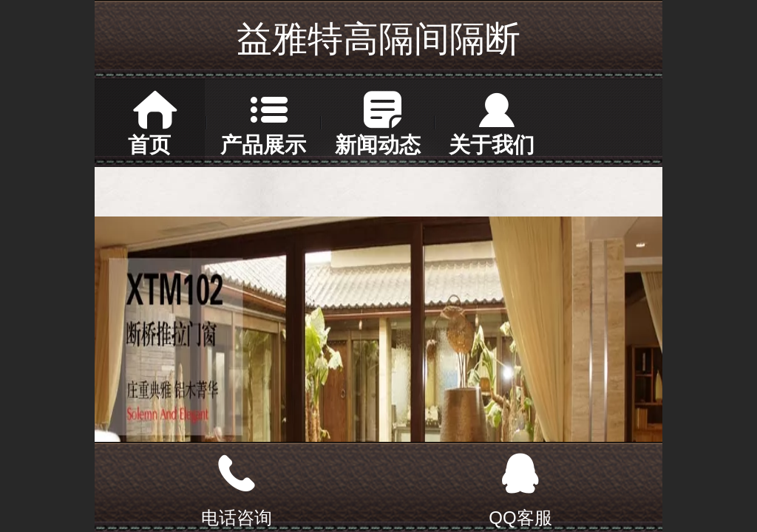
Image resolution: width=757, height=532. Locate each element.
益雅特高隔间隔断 (378, 39)
